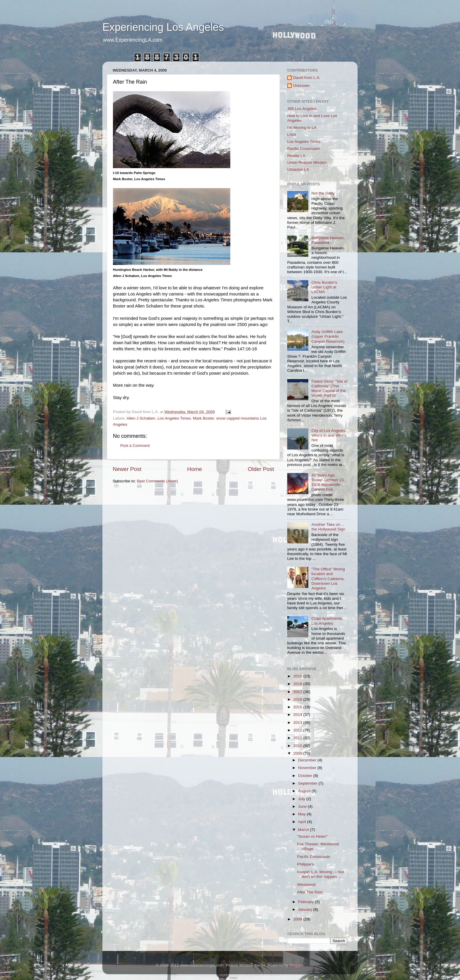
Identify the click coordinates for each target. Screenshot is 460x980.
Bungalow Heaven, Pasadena (328, 240)
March (304, 830)
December (308, 760)
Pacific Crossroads (304, 149)
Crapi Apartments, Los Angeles (327, 621)
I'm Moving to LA (302, 127)
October (306, 776)
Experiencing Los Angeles (163, 27)
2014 (298, 715)
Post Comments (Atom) (158, 481)
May (302, 814)
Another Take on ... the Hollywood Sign (328, 527)
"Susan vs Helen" (312, 836)
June (303, 806)
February (307, 902)
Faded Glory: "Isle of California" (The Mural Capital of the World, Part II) (329, 388)
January (306, 909)
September (308, 783)
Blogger (296, 965)
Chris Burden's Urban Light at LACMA (324, 287)
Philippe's (306, 864)
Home (195, 469)
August (305, 791)
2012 (298, 730)
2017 (298, 692)
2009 (298, 753)
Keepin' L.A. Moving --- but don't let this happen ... (321, 874)
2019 (298, 676)
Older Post (261, 469)
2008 (298, 919)
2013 (298, 723)
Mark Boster (203, 418)
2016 (298, 699)
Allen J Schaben (141, 418)
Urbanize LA (298, 169)
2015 (298, 707)
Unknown (301, 86)
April (303, 822)
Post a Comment (135, 446)
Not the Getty (323, 193)
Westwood (306, 884)
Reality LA (296, 156)
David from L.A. (307, 78)
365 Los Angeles (302, 109)
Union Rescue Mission (307, 162)
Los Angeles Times (174, 418)
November (308, 768)
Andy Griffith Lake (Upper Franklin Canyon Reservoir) (328, 336)
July (302, 799)
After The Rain (310, 892)
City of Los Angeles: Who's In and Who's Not (329, 435)
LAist (292, 135)
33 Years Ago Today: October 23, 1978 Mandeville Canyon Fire (328, 482)
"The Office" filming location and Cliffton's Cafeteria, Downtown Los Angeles (328, 579)
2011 (298, 738)
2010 (298, 746)
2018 (298, 684)
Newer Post (127, 469)
